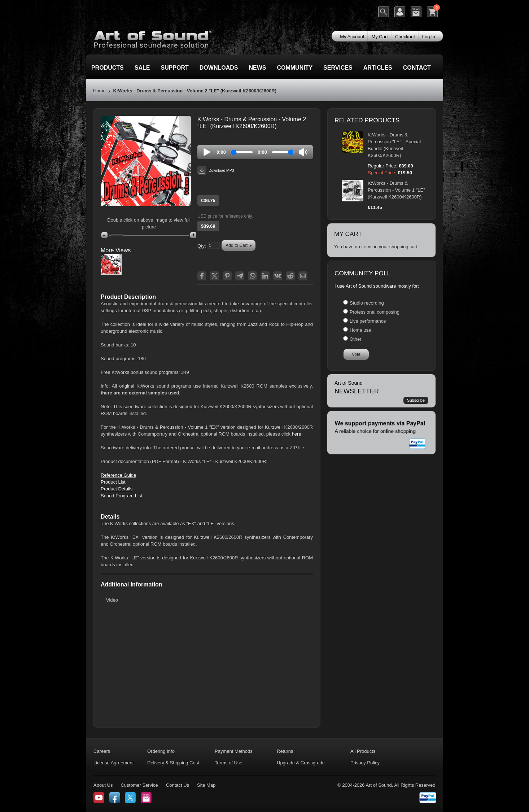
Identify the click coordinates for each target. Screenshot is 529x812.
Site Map (206, 785)
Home (99, 91)
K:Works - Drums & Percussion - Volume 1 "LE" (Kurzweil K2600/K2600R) (396, 190)
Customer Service (139, 785)
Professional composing (375, 312)
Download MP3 (216, 171)
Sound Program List (121, 496)
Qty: (202, 246)
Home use (360, 330)
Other (356, 339)
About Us (103, 785)
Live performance (368, 321)
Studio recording (367, 303)
